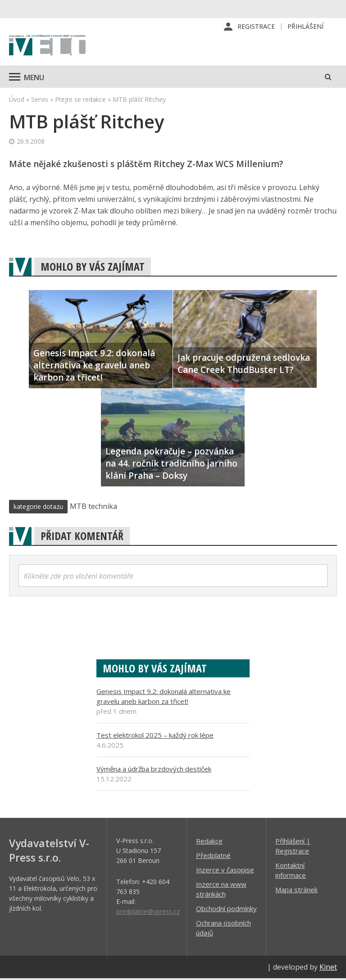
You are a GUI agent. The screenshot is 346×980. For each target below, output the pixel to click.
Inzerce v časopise (225, 871)
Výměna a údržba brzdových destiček (154, 770)
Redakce (209, 842)
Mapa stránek (296, 891)
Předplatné (213, 857)
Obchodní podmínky (226, 910)
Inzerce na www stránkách (221, 890)
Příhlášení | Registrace (293, 847)
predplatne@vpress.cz (148, 913)
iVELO (47, 47)
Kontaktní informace (291, 871)
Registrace (256, 27)
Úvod (17, 101)
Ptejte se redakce (80, 101)
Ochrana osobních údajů (223, 929)
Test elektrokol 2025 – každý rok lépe (155, 736)
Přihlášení (305, 27)
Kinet (328, 968)
